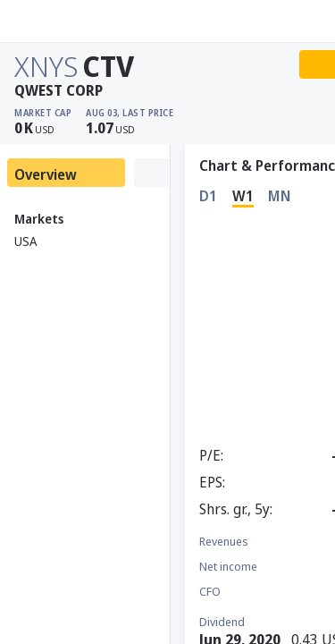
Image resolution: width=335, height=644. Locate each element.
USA (25, 241)
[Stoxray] (58, 21)
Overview (46, 174)
